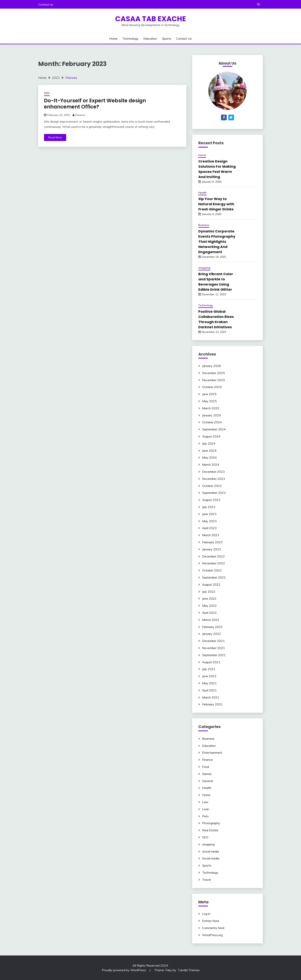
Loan (206, 809)
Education (150, 39)
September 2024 (214, 429)
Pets (205, 816)
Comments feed (213, 928)
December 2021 (213, 641)
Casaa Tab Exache (151, 19)
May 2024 (209, 457)
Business (204, 225)
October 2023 (212, 486)
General (207, 781)
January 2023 (212, 549)
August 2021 (211, 662)
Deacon (80, 115)
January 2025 (212, 415)
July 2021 (209, 669)
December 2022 (213, 556)
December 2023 (213, 472)
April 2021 (209, 690)
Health (202, 193)
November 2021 (214, 648)
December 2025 (213, 373)
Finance (208, 760)
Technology (130, 39)
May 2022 (209, 606)
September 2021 (214, 655)
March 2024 (211, 465)
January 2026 (212, 366)
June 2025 (209, 394)
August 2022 (211, 584)
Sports (167, 39)
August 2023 (211, 500)
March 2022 (211, 620)
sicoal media (210, 851)
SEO (47, 93)
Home (113, 39)
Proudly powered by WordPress (124, 970)
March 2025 (211, 408)
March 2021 (211, 697)
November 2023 (214, 479)
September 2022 (214, 577)
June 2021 (209, 676)
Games (207, 774)
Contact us (46, 4)
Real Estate (210, 830)
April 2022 (209, 613)
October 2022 (212, 570)
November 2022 (214, 563)
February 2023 (212, 542)
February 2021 (212, 704)
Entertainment (212, 753)
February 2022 (212, 627)
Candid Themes (189, 970)
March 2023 (211, 535)
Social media (211, 858)
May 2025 (209, 401)
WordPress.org (212, 935)
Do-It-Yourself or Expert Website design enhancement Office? (95, 104)
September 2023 (214, 493)
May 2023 (209, 521)
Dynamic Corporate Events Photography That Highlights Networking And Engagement (217, 242)
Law (205, 802)
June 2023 (209, 514)
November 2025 (214, 380)
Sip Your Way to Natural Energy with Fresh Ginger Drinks (216, 204)
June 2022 (209, 598)
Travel (206, 880)
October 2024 (212, 422)
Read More (55, 137)
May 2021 (209, 683)
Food (206, 767)
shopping (204, 268)
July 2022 (209, 592)
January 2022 (212, 634)
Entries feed (210, 921)
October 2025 (212, 387)
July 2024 (209, 443)
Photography (211, 823)
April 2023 (209, 528)
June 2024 (209, 451)
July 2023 (209, 507)
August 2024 (211, 436)
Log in (206, 914)
